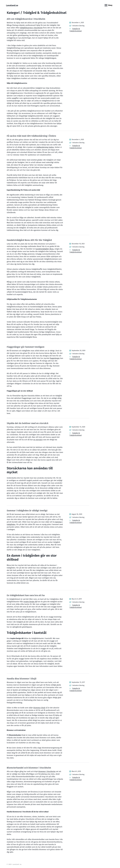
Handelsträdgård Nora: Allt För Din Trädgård (29, 240)
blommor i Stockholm (47, 771)
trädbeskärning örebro (45, 147)
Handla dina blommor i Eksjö (22, 679)
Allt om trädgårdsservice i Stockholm (26, 19)
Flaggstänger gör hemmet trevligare (26, 347)
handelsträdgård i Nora (44, 249)
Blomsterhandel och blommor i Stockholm (29, 768)
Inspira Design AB (30, 602)
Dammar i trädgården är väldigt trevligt (27, 511)
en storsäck (38, 440)
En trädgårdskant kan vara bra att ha (26, 595)
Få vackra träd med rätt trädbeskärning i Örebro (31, 136)
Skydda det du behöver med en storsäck (28, 423)
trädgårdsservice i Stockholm (31, 28)
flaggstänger (55, 358)
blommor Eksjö (39, 708)
